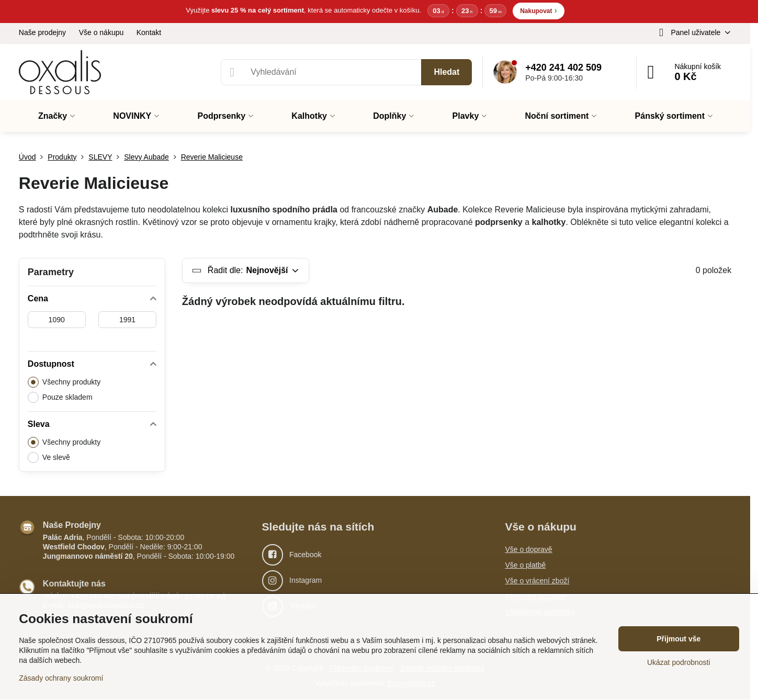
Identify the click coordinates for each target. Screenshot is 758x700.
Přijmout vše (678, 639)
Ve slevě (49, 458)
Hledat (446, 72)
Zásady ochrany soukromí (61, 678)
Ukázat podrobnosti (679, 662)
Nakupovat (539, 10)
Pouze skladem (60, 397)
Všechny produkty (64, 382)
